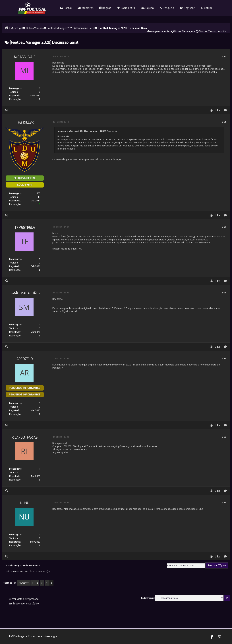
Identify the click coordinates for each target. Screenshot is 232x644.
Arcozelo (25, 359)
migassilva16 (25, 57)
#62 (224, 122)
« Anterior (23, 583)
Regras (105, 8)
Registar (187, 8)
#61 (224, 57)
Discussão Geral (86, 28)
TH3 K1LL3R (25, 122)
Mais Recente (30, 566)
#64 (224, 293)
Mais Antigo (14, 566)
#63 (224, 227)
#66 (224, 437)
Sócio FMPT (126, 8)
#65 (224, 358)
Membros (86, 8)
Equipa (148, 8)
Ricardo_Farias (25, 437)
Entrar (206, 8)
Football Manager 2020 (60, 28)
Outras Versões (35, 28)
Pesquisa (167, 8)
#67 (224, 503)
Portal (66, 8)
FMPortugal (16, 28)
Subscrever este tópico (26, 604)
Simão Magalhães (25, 293)
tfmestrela (25, 228)
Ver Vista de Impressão (25, 599)
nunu (25, 503)
